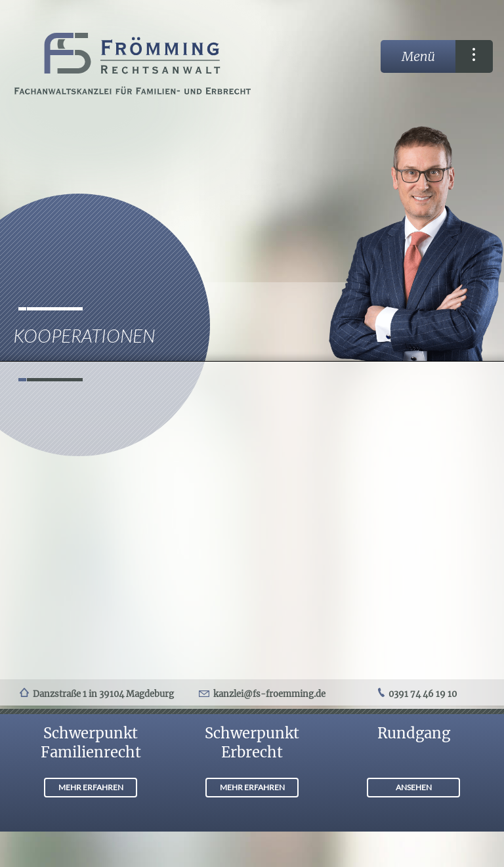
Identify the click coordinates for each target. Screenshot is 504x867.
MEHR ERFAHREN (91, 787)
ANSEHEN (414, 787)
